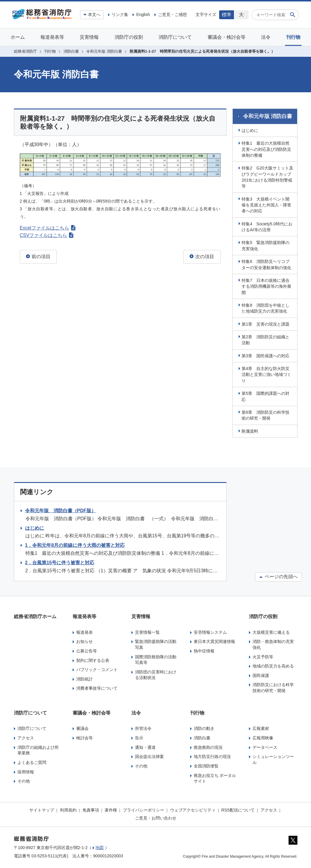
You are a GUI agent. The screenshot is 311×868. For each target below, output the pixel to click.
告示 (139, 737)
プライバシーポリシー (144, 809)
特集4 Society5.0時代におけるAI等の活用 (268, 226)
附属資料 (251, 430)
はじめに (251, 130)
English (143, 14)
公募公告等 (87, 650)
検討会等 (84, 737)
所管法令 (143, 728)
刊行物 (293, 37)
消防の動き (204, 728)
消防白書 (71, 51)
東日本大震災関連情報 (214, 641)
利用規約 (68, 809)
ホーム (18, 37)
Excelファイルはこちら (48, 228)
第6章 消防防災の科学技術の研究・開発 (266, 414)
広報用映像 (263, 737)
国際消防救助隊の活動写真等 (156, 659)
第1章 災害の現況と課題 (266, 323)
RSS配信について (238, 809)
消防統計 (84, 678)
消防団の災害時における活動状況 (156, 674)
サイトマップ (42, 809)
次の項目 (202, 257)
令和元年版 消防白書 (104, 51)
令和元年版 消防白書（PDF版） (61, 510)
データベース (265, 746)
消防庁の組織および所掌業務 (38, 749)
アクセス (26, 737)
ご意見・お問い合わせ (156, 817)
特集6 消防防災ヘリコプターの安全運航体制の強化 (267, 264)
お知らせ (84, 641)
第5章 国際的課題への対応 (266, 395)
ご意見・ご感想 (172, 14)
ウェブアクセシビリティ (193, 809)
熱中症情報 (204, 650)
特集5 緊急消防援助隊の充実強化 (266, 245)
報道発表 (84, 631)
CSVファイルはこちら (47, 235)
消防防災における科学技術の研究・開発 (273, 687)
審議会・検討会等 (227, 37)
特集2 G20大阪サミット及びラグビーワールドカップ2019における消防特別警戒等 (268, 176)
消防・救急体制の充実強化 (273, 644)
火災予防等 (263, 656)
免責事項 (91, 809)
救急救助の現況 (208, 746)
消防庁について (175, 37)
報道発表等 (52, 37)
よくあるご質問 (32, 762)
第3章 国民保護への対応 (266, 355)
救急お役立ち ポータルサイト (215, 778)
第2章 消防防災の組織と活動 (266, 339)
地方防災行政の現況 (212, 756)
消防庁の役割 (129, 37)
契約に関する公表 (93, 660)
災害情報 (89, 37)
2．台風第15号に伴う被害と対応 (60, 562)
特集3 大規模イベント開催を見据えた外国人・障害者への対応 (267, 204)
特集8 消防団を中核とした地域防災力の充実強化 (266, 307)
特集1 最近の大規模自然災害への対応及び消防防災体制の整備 (267, 148)
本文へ (94, 14)
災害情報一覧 (147, 631)
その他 (24, 780)
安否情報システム (210, 631)
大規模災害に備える (271, 631)
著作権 (111, 809)
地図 (100, 847)
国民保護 (261, 675)
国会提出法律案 (149, 756)
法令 (266, 37)
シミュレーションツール (273, 759)
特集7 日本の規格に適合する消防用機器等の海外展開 (267, 286)
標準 (227, 15)
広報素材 (261, 728)
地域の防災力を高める (273, 665)
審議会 (82, 728)
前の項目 (38, 257)
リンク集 (120, 14)
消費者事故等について (97, 688)
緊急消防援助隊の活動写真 (156, 644)
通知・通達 (145, 746)
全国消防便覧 (206, 765)
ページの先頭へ (278, 576)
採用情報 (26, 771)
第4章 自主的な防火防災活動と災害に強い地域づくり (267, 374)
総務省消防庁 (25, 51)
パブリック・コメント (97, 669)
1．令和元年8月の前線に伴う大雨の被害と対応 (75, 545)
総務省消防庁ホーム (35, 616)
